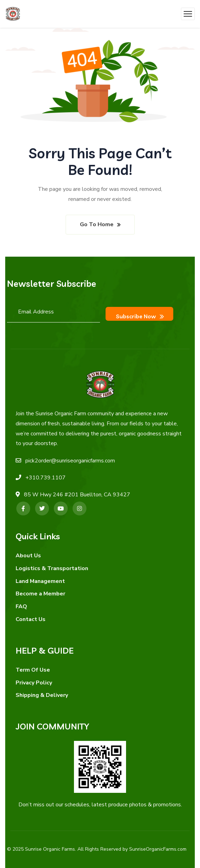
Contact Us (31, 617)
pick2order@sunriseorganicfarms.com (70, 458)
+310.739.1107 (45, 475)
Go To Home (97, 224)
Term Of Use (33, 667)
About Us (28, 553)
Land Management (40, 578)
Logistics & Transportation (52, 566)
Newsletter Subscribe (52, 284)
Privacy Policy (34, 680)
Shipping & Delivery (42, 692)
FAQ (21, 604)
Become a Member (40, 591)
